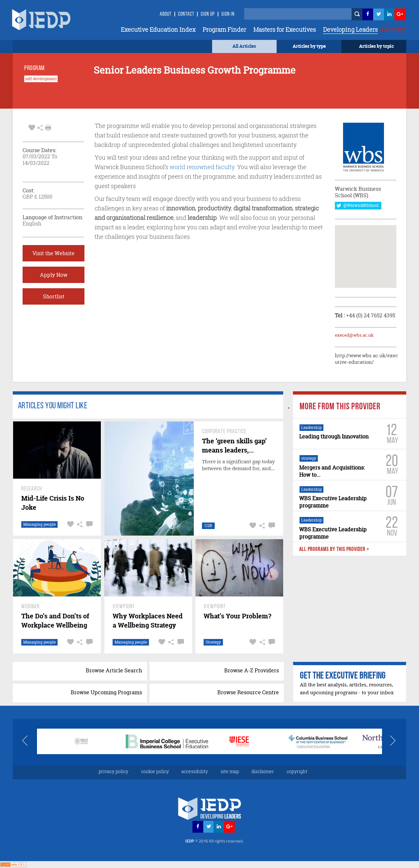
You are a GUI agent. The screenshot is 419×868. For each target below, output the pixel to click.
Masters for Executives (285, 29)
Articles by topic (376, 46)
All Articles (244, 46)
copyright (297, 771)
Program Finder (224, 29)
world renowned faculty (202, 167)
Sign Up (208, 14)
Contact (186, 14)
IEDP (214, 841)
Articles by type (309, 46)
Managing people (39, 524)
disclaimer (263, 771)
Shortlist (54, 296)
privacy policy (113, 771)
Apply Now (54, 275)
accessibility (195, 771)
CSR (208, 526)
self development (41, 79)
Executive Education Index (158, 29)
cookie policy (155, 771)
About (166, 14)
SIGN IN (228, 14)
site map (230, 771)
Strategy (213, 642)
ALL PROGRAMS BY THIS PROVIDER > (334, 549)
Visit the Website (54, 253)
